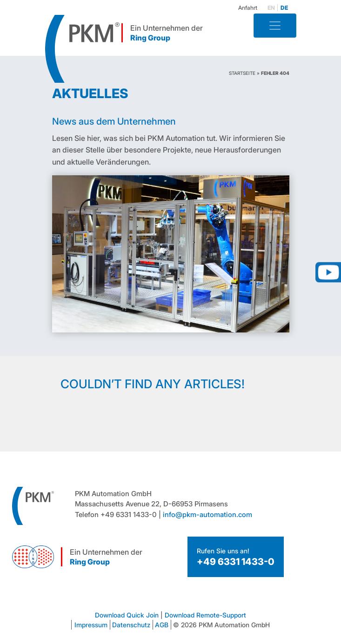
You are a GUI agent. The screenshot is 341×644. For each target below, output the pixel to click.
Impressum (91, 625)
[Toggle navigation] (275, 26)
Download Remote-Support (205, 615)
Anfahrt (248, 8)
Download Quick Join (127, 615)
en (271, 8)
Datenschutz (131, 625)
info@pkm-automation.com (207, 515)
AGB (162, 625)
